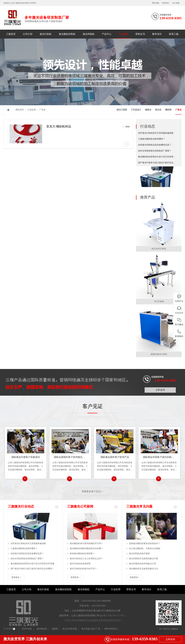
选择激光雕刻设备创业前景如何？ (145, 543)
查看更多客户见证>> (92, 491)
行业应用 (123, 34)
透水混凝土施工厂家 (91, 629)
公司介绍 (28, 34)
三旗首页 (11, 34)
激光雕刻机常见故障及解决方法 (144, 569)
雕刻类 (168, 110)
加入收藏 (176, 3)
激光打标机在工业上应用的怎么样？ (86, 559)
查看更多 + (16, 577)
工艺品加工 (136, 110)
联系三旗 (174, 34)
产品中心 (107, 34)
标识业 (158, 110)
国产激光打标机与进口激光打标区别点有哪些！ (160, 163)
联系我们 (166, 3)
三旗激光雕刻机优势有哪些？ (152, 139)
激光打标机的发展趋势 (80, 564)
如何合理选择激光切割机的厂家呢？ (155, 151)
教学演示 (157, 34)
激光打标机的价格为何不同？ (83, 569)
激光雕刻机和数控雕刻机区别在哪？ (86, 548)
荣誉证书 (140, 34)
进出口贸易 (122, 110)
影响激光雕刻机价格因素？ (82, 554)
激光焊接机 (89, 34)
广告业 (42, 110)
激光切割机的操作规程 (139, 554)
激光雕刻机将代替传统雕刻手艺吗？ (86, 543)
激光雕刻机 (42, 629)
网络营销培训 (111, 629)
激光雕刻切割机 (67, 34)
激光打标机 (46, 34)
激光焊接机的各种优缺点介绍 (143, 564)
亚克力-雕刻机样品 (59, 126)
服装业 (148, 110)
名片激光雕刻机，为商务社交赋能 (145, 548)
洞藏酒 (55, 629)
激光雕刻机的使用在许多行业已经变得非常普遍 (160, 157)
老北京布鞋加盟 (70, 629)
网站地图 (156, 3)
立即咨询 (160, 390)
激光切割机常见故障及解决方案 (144, 559)
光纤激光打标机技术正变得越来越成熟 (156, 133)
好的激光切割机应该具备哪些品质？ (155, 145)
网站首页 (20, 110)
